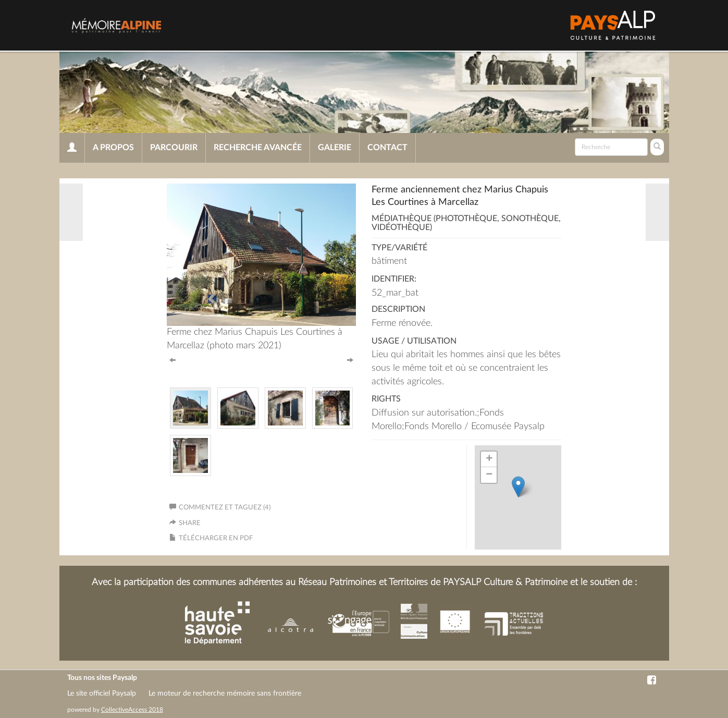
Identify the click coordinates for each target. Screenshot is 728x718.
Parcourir (174, 148)
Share (190, 523)
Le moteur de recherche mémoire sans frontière (225, 693)
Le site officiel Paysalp (102, 693)
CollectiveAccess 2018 (132, 710)
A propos (113, 148)
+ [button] (489, 459)
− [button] (489, 475)
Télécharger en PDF (216, 538)
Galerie (335, 148)
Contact (387, 148)
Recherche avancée (258, 148)
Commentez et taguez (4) (220, 508)
